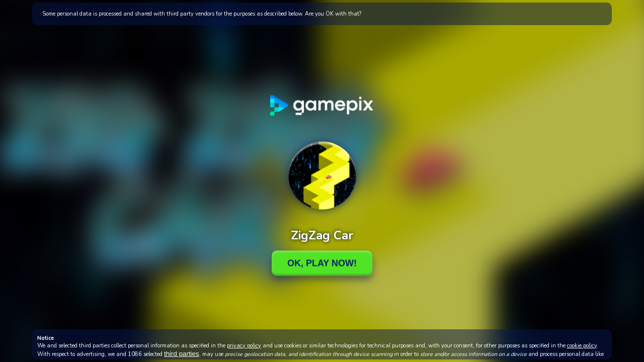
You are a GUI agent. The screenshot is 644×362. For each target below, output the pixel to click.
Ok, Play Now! (322, 263)
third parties (182, 354)
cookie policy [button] (582, 346)
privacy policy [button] (244, 346)
